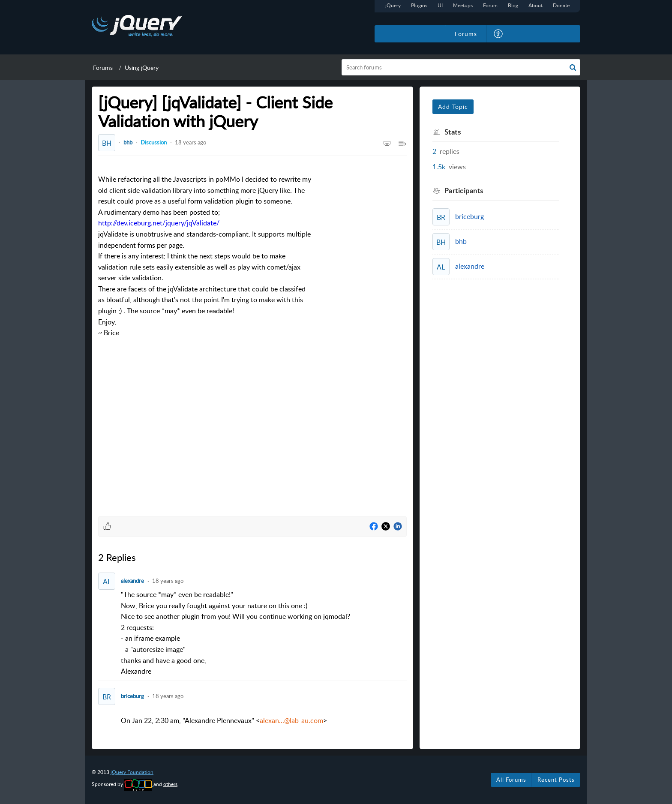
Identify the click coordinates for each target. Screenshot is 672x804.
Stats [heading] (453, 132)
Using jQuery (142, 67)
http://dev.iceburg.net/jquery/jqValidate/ (159, 223)
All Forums (511, 780)
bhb (128, 142)
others (170, 784)
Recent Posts (556, 780)
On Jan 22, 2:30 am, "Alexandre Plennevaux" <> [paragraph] (224, 720)
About (535, 5)
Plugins (419, 5)
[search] (461, 67)
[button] (499, 34)
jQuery (393, 5)
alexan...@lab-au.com (291, 720)
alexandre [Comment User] (132, 581)
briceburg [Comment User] (132, 696)
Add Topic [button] (453, 106)
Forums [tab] (466, 34)
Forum (490, 5)
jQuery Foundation (132, 772)
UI (440, 5)
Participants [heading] (464, 191)
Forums (103, 67)
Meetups (463, 5)
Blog (513, 5)
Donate (561, 5)
